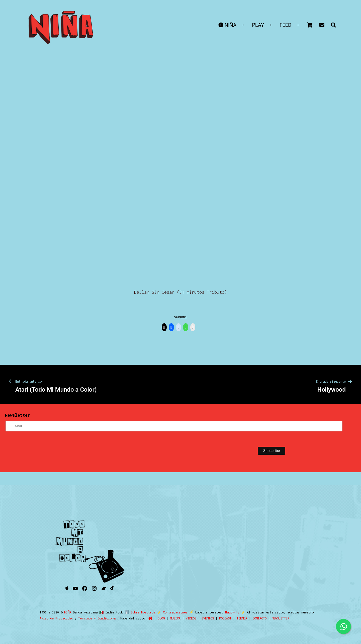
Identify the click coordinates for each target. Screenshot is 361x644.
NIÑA (227, 25)
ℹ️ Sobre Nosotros (139, 612)
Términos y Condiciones (98, 618)
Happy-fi (230, 612)
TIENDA (242, 618)
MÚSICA (175, 618)
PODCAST (225, 618)
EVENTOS (208, 618)
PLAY (258, 25)
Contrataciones (173, 612)
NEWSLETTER (281, 618)
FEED (285, 25)
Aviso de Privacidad (56, 618)
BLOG (161, 618)
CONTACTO (259, 618)
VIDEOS (191, 618)
